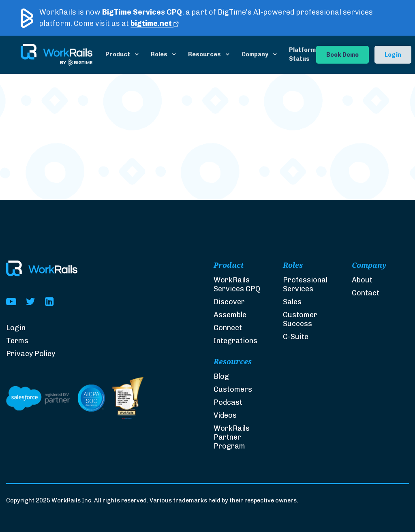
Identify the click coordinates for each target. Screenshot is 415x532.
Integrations (235, 341)
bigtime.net (155, 24)
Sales (292, 302)
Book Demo (342, 55)
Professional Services (305, 285)
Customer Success (300, 320)
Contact (366, 294)
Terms (17, 341)
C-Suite (296, 338)
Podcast (228, 403)
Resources (204, 54)
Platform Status (302, 54)
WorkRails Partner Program (232, 438)
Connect (228, 328)
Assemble (230, 315)
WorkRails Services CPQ (237, 284)
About (362, 281)
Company (255, 54)
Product (118, 54)
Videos (225, 416)
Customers (233, 390)
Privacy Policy (31, 354)
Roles (159, 54)
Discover (229, 302)
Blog (221, 377)
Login (393, 55)
